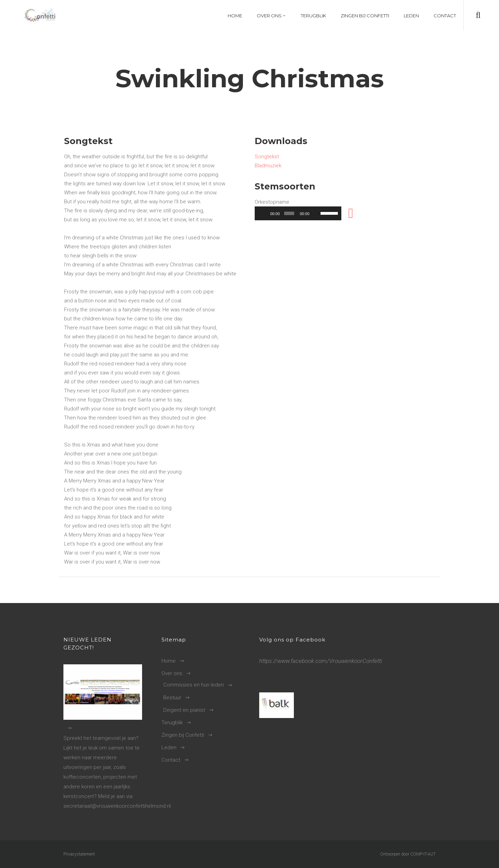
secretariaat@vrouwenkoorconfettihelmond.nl (117, 806)
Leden (169, 747)
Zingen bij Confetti (183, 735)
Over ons (172, 673)
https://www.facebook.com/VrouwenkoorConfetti (321, 661)
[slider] (289, 213)
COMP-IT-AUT (423, 854)
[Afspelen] (264, 213)
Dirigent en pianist (184, 710)
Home (169, 661)
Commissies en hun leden (194, 685)
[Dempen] (316, 213)
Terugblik (172, 723)
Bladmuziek (268, 166)
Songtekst (267, 157)
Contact (171, 760)
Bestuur (172, 698)
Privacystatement (79, 854)
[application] (298, 213)
